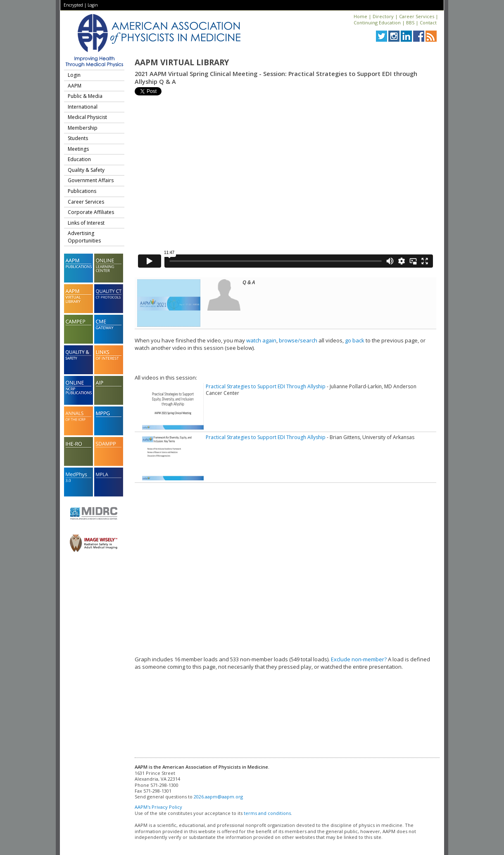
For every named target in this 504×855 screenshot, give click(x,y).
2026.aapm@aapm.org (218, 797)
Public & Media (85, 96)
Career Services (417, 16)
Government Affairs (91, 180)
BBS (410, 23)
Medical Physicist (87, 117)
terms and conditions (267, 813)
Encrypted (73, 5)
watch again (261, 340)
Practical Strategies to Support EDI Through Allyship (266, 386)
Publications (82, 191)
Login (93, 5)
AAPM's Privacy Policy (158, 807)
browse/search (298, 340)
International (83, 107)
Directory (383, 16)
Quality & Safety (86, 170)
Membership (83, 128)
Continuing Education (377, 23)
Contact (428, 23)
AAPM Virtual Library (182, 62)
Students (78, 138)
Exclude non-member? (359, 659)
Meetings (78, 149)
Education (79, 159)
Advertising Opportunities (84, 237)
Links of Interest (86, 223)
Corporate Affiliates (91, 212)
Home (360, 16)
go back (355, 340)
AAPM (75, 86)
